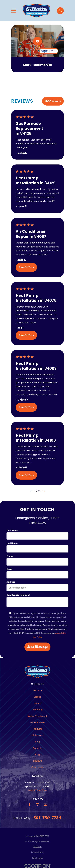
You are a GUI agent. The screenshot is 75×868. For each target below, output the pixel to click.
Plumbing (37, 710)
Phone (10, 556)
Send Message (37, 647)
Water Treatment (37, 716)
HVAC (37, 703)
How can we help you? (18, 595)
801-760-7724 (47, 818)
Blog (37, 754)
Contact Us (37, 767)
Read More (26, 267)
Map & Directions (37, 790)
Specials (37, 748)
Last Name (12, 543)
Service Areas (37, 722)
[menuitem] (37, 847)
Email (9, 569)
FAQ (37, 742)
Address (11, 582)
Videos (37, 697)
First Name (12, 530)
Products (37, 729)
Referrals (37, 735)
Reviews (37, 761)
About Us (37, 691)
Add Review (53, 101)
